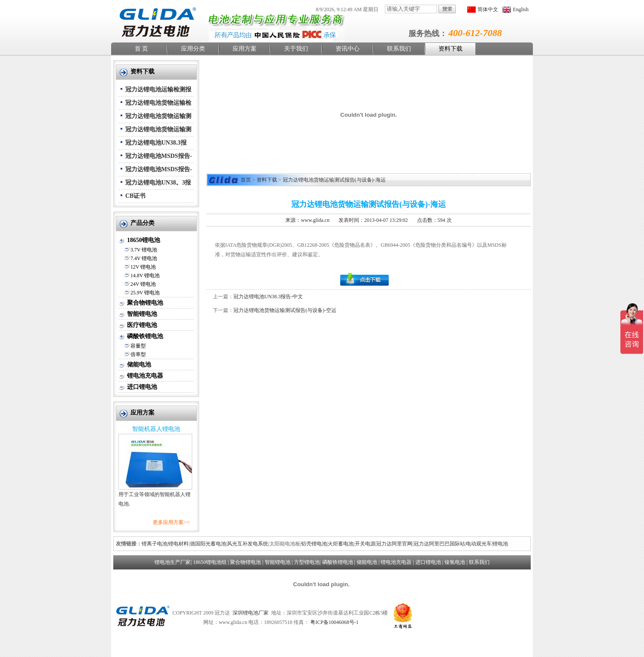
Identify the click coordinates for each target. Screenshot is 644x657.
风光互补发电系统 (248, 544)
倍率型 (138, 354)
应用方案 (245, 49)
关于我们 (296, 49)
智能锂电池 (142, 314)
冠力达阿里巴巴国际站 (439, 544)
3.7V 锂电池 (144, 250)
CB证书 (135, 196)
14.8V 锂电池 (145, 276)
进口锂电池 (142, 387)
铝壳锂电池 (314, 544)
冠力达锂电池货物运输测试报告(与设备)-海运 (334, 180)
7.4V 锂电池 (144, 258)
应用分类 (193, 49)
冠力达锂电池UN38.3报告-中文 (268, 297)
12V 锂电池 (143, 267)
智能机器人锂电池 (156, 429)
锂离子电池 (154, 544)
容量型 (138, 346)
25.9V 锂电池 (145, 293)
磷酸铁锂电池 (145, 336)
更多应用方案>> (171, 522)
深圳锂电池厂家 (251, 613)
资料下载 (450, 49)
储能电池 (139, 365)
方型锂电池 (307, 562)
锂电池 (500, 544)
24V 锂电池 (143, 284)
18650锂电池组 (210, 562)
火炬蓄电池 (341, 544)
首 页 (142, 49)
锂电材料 (178, 544)
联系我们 (399, 49)
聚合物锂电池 (145, 303)
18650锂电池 (144, 240)
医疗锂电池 (142, 325)
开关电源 (365, 544)
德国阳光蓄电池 (208, 544)
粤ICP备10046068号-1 (334, 622)
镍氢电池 (455, 562)
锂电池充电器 (145, 376)
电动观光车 (479, 544)
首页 (246, 180)
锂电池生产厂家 (172, 562)
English (521, 9)
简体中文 (488, 9)
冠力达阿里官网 (394, 544)
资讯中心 (348, 49)
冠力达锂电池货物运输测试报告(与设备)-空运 (285, 310)
